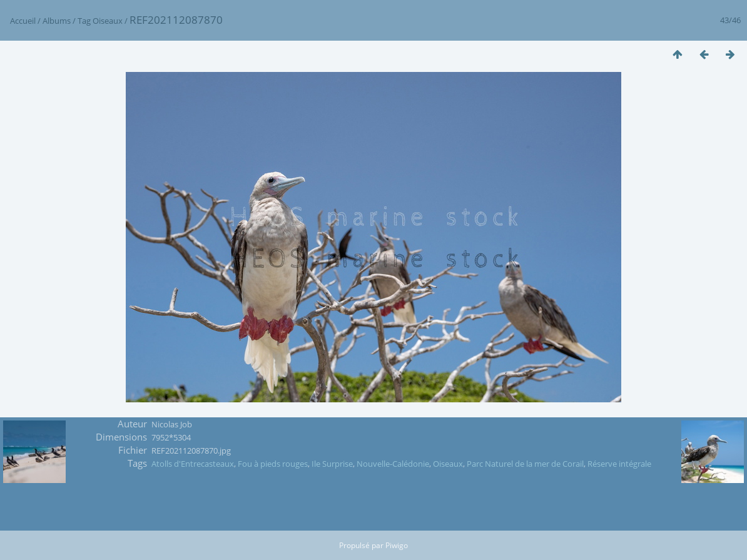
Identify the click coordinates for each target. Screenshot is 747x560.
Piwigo (397, 545)
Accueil (23, 21)
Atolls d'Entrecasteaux (193, 464)
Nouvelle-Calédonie (393, 464)
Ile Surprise (332, 464)
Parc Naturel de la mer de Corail (525, 464)
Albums (57, 21)
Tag (84, 21)
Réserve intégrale (619, 464)
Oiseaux (108, 21)
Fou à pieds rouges (273, 464)
